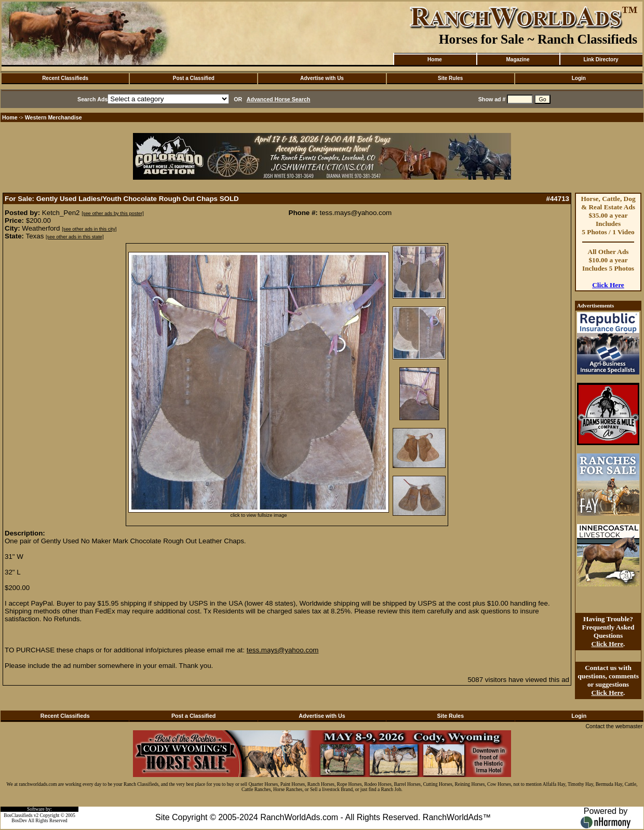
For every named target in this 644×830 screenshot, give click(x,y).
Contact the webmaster (614, 726)
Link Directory (601, 59)
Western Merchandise (53, 117)
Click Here (608, 285)
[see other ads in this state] (75, 237)
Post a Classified (194, 78)
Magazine (518, 59)
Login (579, 78)
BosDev (19, 821)
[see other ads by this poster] (113, 213)
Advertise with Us (322, 78)
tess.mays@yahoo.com (283, 650)
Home (435, 59)
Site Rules (450, 78)
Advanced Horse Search (279, 99)
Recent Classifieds (65, 78)
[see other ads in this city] (89, 229)
